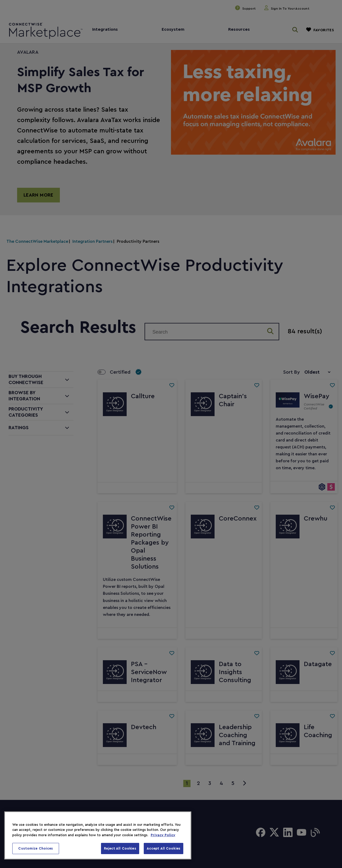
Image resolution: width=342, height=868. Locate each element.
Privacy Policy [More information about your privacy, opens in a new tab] (163, 835)
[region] (98, 835)
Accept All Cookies (164, 848)
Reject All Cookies (120, 848)
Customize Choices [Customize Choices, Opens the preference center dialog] (36, 848)
